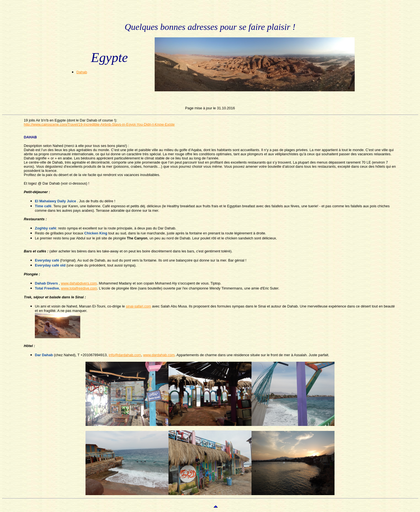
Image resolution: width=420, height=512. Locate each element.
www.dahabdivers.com (79, 283)
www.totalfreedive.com (79, 288)
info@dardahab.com (125, 355)
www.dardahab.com (159, 355)
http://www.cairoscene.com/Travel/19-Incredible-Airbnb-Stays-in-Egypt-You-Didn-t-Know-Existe (99, 124)
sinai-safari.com (138, 306)
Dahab (82, 72)
